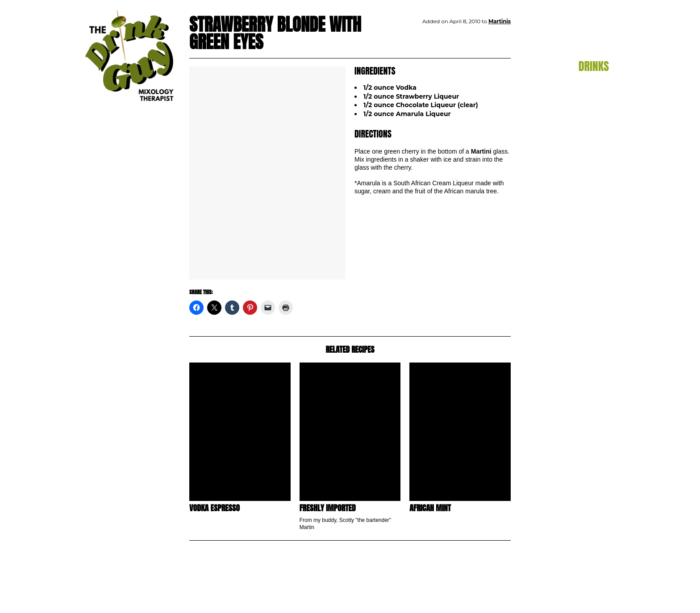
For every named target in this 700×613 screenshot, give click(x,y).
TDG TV (595, 192)
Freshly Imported (328, 508)
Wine (601, 178)
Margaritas (592, 142)
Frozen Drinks (587, 123)
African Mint (430, 508)
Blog (598, 50)
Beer (602, 96)
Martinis (596, 151)
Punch (599, 160)
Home (596, 33)
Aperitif (598, 87)
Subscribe (586, 242)
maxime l (599, 601)
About (596, 209)
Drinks (594, 66)
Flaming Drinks (585, 114)
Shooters (595, 169)
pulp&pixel (598, 595)
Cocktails (595, 105)
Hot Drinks (592, 133)
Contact (590, 225)
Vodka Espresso (215, 508)
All (605, 78)
